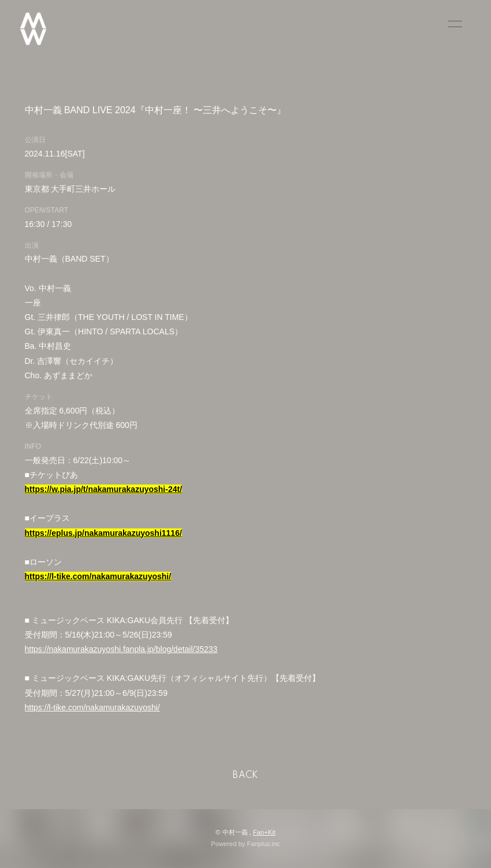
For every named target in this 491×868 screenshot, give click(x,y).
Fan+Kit (264, 832)
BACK (245, 776)
